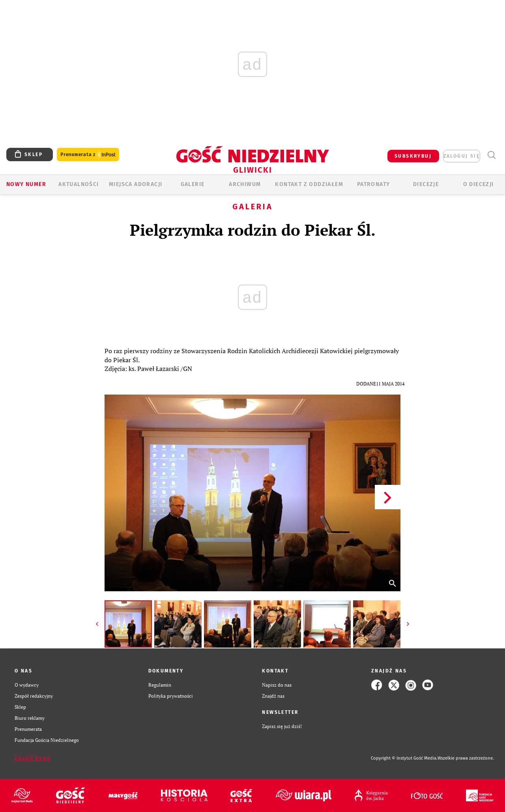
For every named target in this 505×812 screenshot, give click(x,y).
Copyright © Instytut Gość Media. (404, 758)
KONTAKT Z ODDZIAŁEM (309, 184)
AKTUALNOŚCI (79, 184)
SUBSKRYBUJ (413, 156)
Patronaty (374, 184)
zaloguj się (462, 156)
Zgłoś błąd (33, 758)
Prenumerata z (88, 155)
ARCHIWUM (245, 184)
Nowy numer (26, 184)
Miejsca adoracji (136, 184)
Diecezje (426, 184)
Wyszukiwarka (491, 155)
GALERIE (193, 184)
